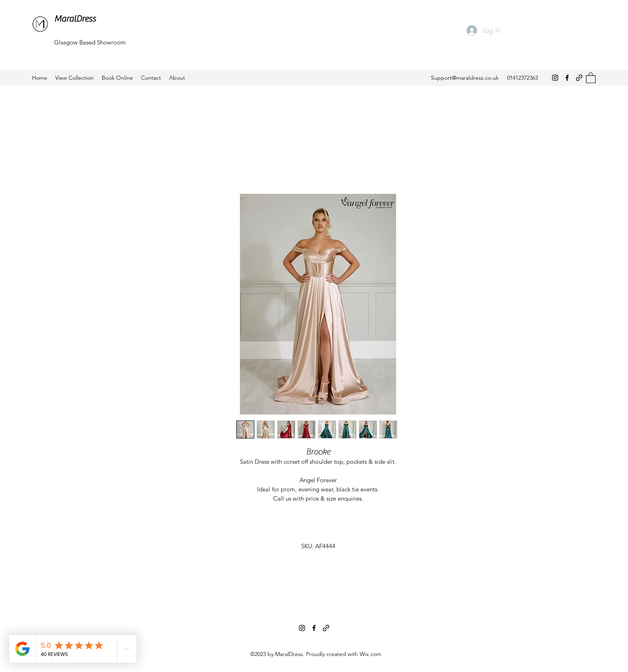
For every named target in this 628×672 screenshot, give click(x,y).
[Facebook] (567, 78)
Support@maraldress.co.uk (465, 78)
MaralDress (75, 19)
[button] (591, 77)
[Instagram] (555, 78)
